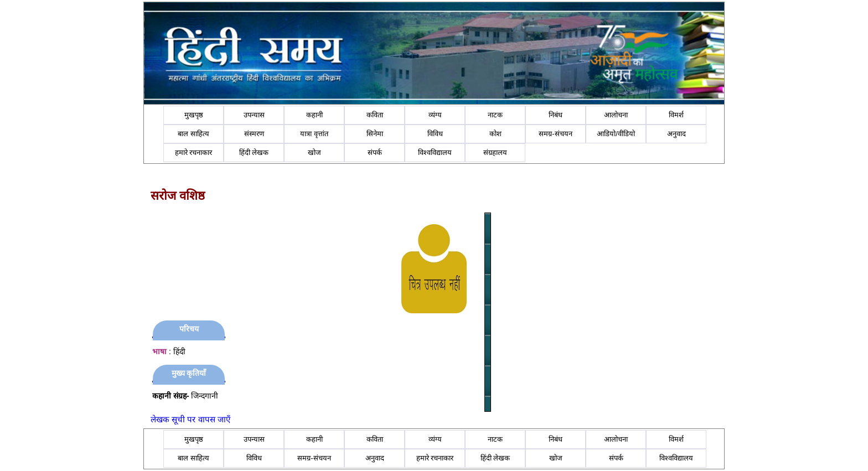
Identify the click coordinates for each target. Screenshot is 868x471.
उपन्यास (254, 115)
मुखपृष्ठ (194, 115)
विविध (435, 134)
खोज (314, 152)
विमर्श (676, 115)
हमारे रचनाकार (194, 152)
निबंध (556, 115)
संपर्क (375, 152)
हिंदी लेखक (254, 152)
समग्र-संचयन (555, 134)
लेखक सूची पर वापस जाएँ (190, 419)
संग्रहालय (495, 152)
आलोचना (616, 115)
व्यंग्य (435, 115)
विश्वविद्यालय (435, 152)
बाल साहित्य (193, 134)
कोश (495, 134)
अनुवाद (676, 134)
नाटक (495, 115)
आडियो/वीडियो (616, 134)
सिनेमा (375, 134)
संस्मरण (254, 134)
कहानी (314, 115)
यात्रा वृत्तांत (314, 134)
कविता (375, 115)
